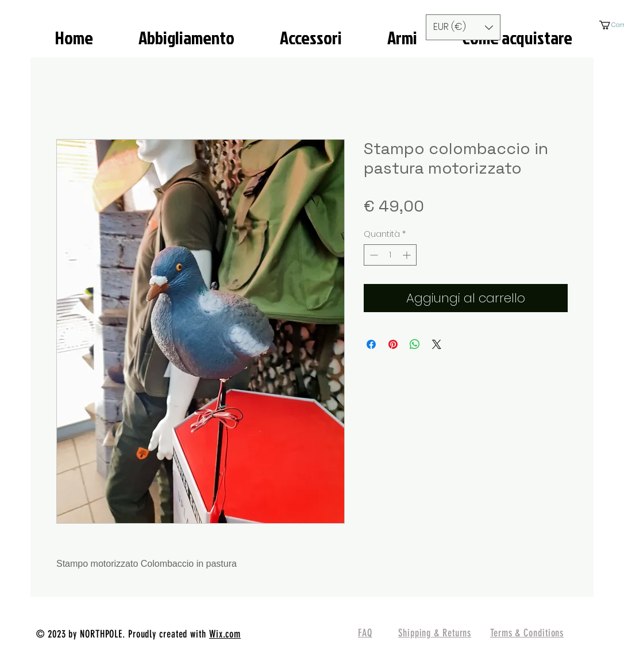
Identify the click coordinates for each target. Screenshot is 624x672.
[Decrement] (373, 255)
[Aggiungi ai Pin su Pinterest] (393, 344)
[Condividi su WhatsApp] (415, 344)
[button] (463, 27)
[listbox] (463, 27)
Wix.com (225, 634)
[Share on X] (437, 344)
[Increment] (408, 255)
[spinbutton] (390, 255)
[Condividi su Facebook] (371, 344)
